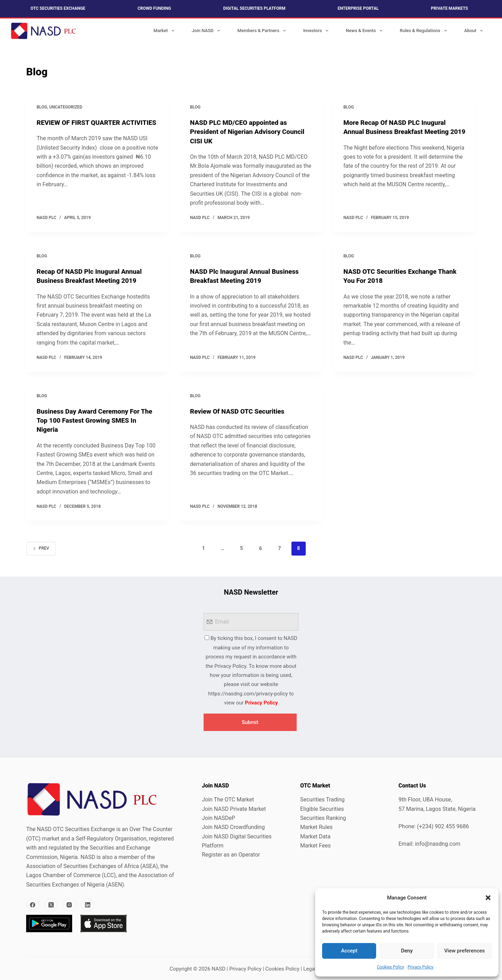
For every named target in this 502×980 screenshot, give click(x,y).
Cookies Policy (390, 967)
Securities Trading (322, 798)
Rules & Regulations (425, 31)
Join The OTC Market (228, 798)
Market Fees (315, 845)
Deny (407, 951)
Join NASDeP (218, 817)
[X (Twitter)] (51, 904)
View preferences (464, 951)
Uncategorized (66, 107)
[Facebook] (33, 904)
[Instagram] (69, 904)
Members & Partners (263, 31)
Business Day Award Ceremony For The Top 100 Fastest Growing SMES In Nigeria (97, 420)
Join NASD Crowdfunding (233, 826)
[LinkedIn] (88, 904)
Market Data (315, 835)
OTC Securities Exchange (58, 8)
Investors (317, 31)
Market (165, 31)
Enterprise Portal (358, 8)
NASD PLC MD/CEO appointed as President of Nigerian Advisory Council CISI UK (251, 131)
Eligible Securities (322, 808)
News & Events (366, 31)
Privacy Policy (420, 967)
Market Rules (316, 826)
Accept (349, 951)
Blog (42, 107)
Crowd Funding (154, 8)
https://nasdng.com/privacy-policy (248, 693)
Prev (41, 547)
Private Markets (449, 8)
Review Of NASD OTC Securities (240, 410)
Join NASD (207, 31)
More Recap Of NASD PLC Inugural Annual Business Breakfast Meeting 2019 (400, 131)
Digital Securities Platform (254, 8)
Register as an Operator (231, 854)
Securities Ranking (323, 817)
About (475, 31)
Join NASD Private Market (234, 808)
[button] (488, 898)
